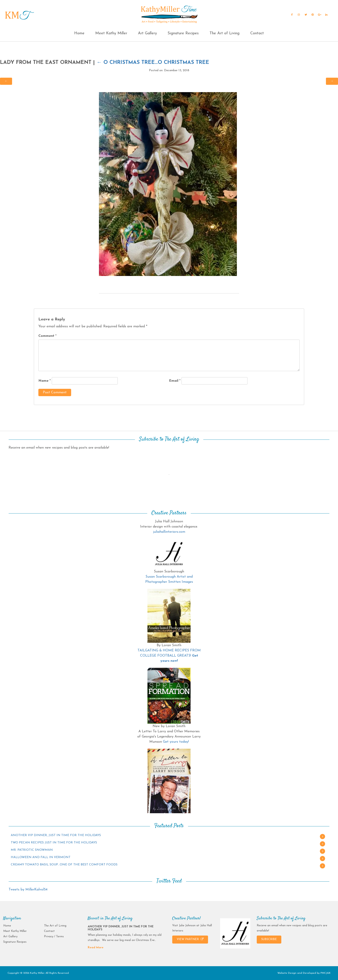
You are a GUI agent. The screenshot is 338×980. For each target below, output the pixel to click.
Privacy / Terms (54, 937)
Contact (257, 33)
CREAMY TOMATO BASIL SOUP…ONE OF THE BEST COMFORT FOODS (64, 865)
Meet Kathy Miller (111, 33)
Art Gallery (147, 33)
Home (79, 33)
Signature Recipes (183, 33)
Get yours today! (176, 742)
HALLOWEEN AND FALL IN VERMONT (41, 857)
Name (45, 381)
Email (175, 381)
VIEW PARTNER (190, 939)
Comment (47, 336)
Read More (96, 948)
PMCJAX (325, 973)
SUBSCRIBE (269, 939)
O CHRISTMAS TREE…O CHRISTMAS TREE (153, 63)
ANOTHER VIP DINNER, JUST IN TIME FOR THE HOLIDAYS (56, 835)
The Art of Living (225, 33)
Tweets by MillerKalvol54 (28, 890)
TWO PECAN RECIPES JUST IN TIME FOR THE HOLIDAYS (54, 843)
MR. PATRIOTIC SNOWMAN (32, 850)
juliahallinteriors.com (169, 532)
